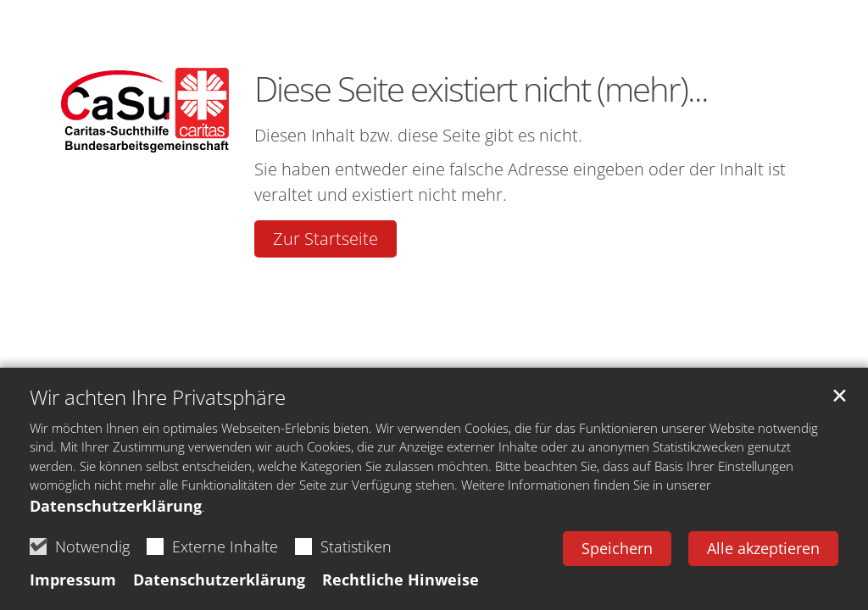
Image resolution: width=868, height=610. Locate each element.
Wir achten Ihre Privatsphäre (158, 397)
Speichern (617, 548)
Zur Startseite (325, 238)
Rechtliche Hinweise (401, 579)
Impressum (73, 579)
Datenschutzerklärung (116, 506)
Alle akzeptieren (763, 548)
